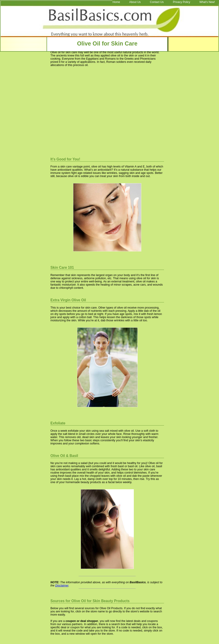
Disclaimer (62, 586)
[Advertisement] (89, 111)
